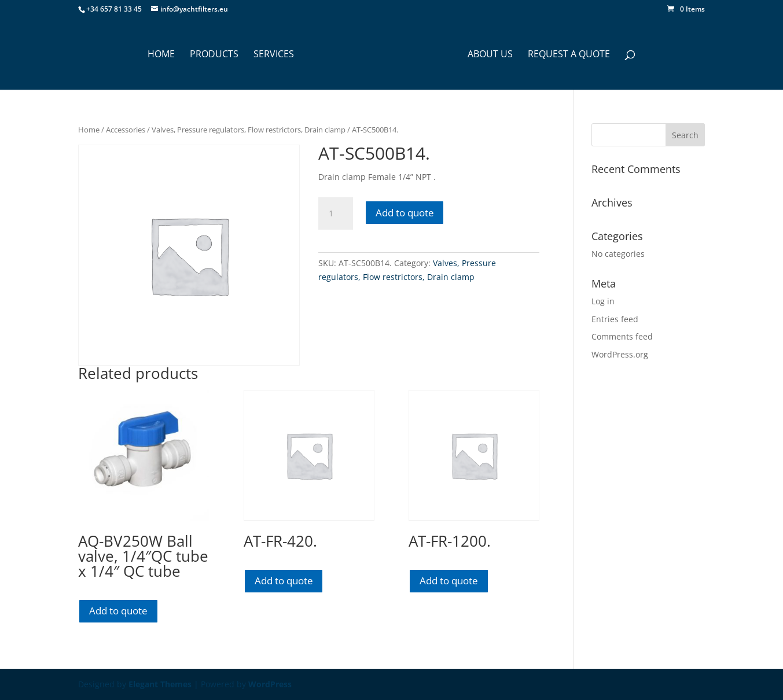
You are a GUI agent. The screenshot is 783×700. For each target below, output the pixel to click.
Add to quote (405, 213)
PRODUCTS (214, 55)
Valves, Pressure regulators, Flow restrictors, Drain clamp (249, 130)
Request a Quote (569, 55)
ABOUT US (490, 55)
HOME (161, 55)
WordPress (270, 684)
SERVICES (274, 55)
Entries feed (615, 319)
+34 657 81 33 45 (114, 9)
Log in (603, 301)
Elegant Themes (160, 684)
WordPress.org (620, 354)
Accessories (126, 130)
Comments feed (622, 336)
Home (89, 130)
